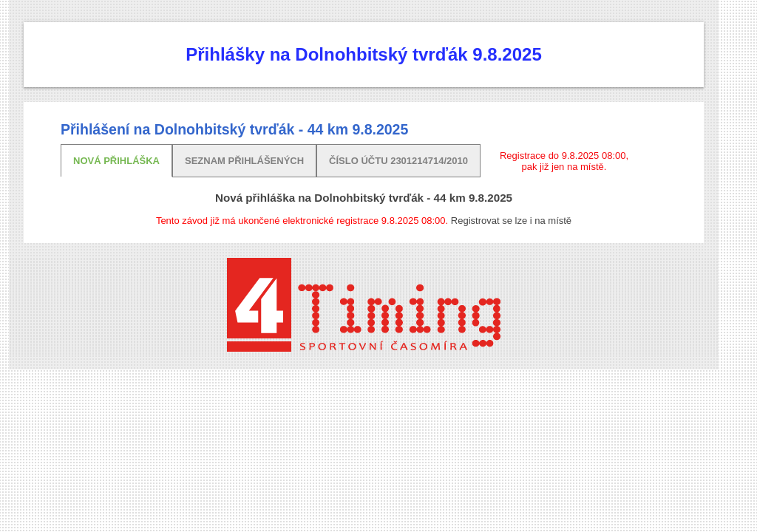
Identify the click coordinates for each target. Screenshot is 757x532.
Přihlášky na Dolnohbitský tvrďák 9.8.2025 (363, 54)
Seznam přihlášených (244, 161)
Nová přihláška (116, 161)
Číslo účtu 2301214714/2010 (398, 161)
